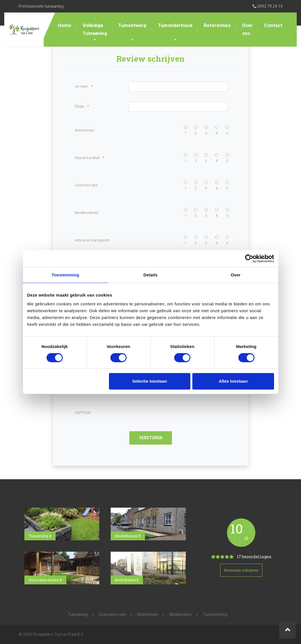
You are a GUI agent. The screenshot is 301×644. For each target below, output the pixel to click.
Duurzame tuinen (45, 580)
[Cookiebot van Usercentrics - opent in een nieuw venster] (249, 259)
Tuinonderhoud (175, 25)
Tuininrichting (215, 614)
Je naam (84, 87)
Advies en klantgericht (92, 240)
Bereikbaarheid (87, 213)
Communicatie (86, 185)
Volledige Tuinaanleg (95, 29)
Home (65, 25)
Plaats (82, 107)
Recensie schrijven (241, 570)
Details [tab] (151, 275)
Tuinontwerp (132, 25)
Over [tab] (236, 275)
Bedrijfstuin (127, 580)
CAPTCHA (83, 413)
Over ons (247, 29)
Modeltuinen (128, 536)
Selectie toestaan (150, 381)
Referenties (217, 25)
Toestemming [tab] (66, 275)
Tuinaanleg (40, 536)
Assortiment (85, 130)
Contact (273, 25)
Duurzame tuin (113, 614)
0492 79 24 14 (268, 6)
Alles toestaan (233, 381)
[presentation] (135, 413)
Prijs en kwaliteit (90, 158)
